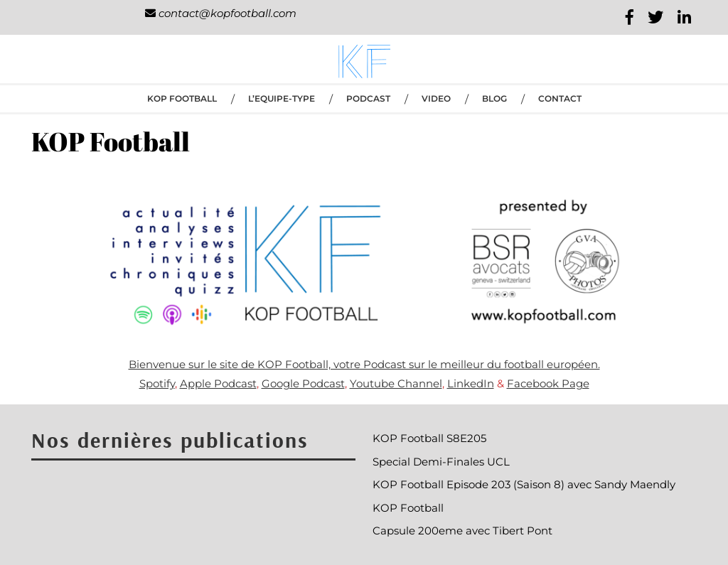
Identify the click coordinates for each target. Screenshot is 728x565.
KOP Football (182, 98)
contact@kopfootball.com (221, 13)
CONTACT (560, 98)
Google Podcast (303, 383)
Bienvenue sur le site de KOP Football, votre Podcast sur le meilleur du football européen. (364, 364)
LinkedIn (471, 383)
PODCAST (368, 98)
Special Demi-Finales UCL (441, 462)
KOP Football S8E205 (429, 438)
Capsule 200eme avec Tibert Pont (462, 531)
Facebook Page (548, 383)
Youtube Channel (396, 383)
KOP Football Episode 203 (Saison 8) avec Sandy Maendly (524, 484)
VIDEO (436, 98)
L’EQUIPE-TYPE (282, 98)
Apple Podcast (218, 383)
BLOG (494, 98)
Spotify (157, 383)
